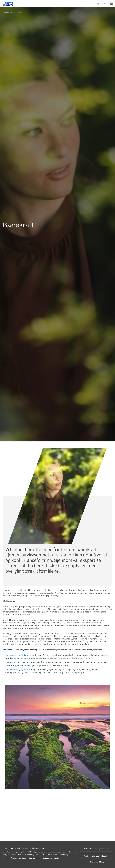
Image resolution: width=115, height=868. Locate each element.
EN (104, 3)
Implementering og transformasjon (21, 669)
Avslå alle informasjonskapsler (96, 856)
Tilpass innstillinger (96, 862)
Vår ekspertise (8, 12)
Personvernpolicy (52, 858)
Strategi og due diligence (17, 662)
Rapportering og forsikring (17, 655)
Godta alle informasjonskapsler (96, 849)
